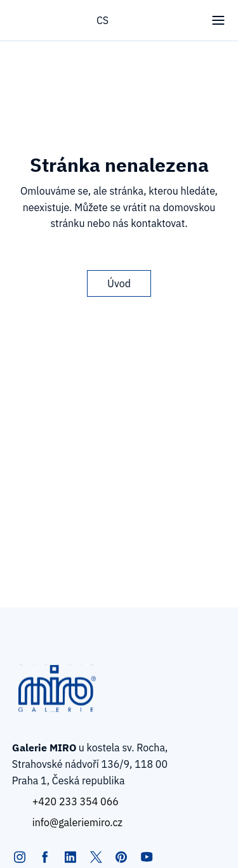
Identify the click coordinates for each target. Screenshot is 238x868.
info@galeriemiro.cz (77, 822)
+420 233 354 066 (76, 801)
